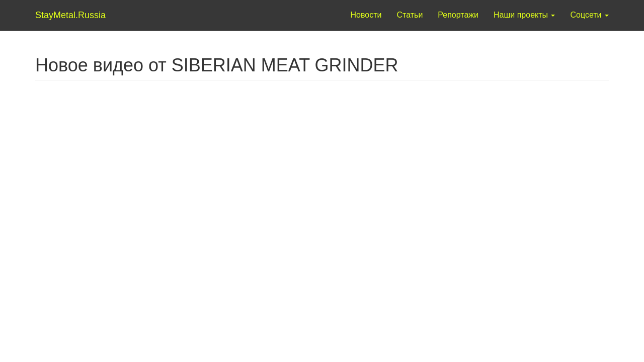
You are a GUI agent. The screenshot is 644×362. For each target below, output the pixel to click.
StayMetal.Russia (57, 15)
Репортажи (458, 15)
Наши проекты (524, 15)
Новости (366, 15)
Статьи (410, 15)
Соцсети (589, 15)
